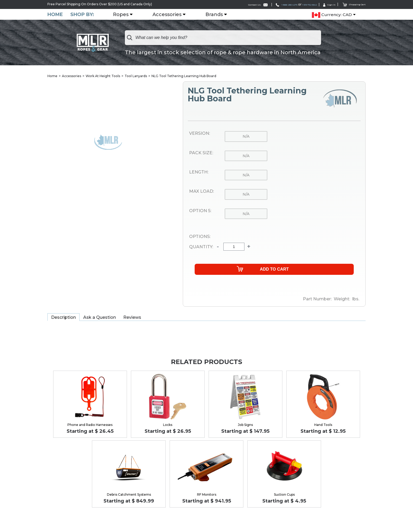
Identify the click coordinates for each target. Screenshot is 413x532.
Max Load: (201, 192)
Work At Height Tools (103, 76)
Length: (199, 172)
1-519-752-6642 (297, 4)
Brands (217, 14)
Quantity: (201, 247)
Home (55, 14)
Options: (200, 237)
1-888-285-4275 (264, 4)
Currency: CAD (332, 15)
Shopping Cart (351, 4)
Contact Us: (227, 4)
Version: (200, 134)
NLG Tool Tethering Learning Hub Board (184, 76)
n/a (246, 137)
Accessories (170, 14)
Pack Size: (201, 153)
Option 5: (200, 211)
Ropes (124, 14)
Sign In (322, 4)
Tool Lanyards (136, 76)
